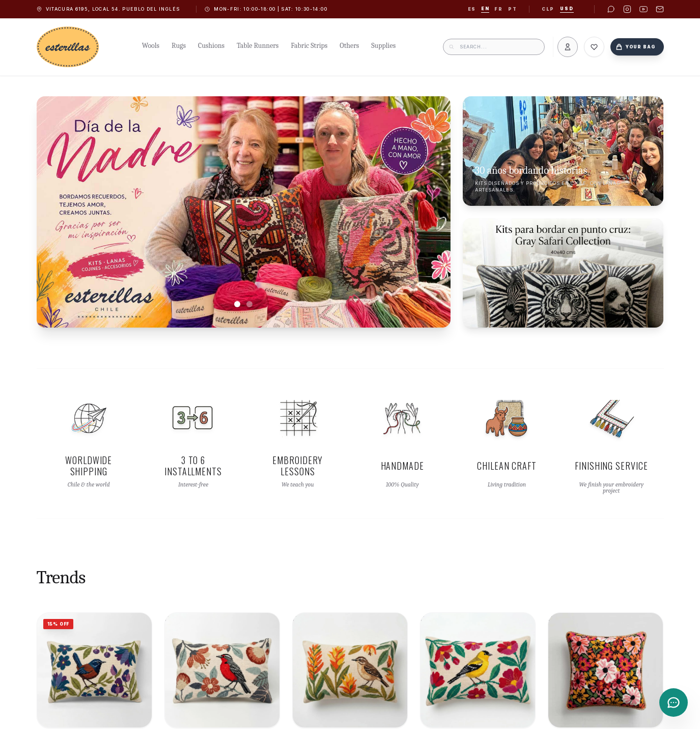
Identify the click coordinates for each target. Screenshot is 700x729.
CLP (548, 9)
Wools (151, 46)
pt (512, 9)
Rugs (179, 46)
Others (349, 46)
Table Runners (258, 46)
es (472, 9)
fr (498, 9)
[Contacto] (674, 703)
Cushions (211, 46)
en (485, 9)
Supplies (383, 46)
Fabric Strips (309, 46)
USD (567, 9)
